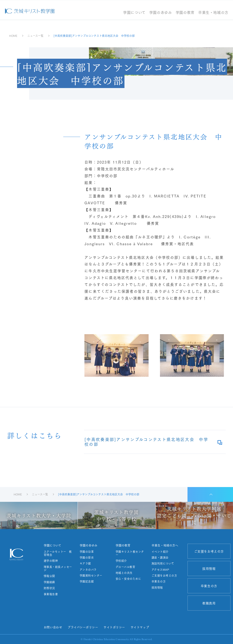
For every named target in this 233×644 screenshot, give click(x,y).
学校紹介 (121, 561)
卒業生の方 (159, 581)
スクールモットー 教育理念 (58, 553)
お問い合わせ (53, 627)
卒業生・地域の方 (213, 13)
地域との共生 (124, 573)
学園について (134, 13)
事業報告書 (51, 594)
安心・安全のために (128, 579)
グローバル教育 (125, 567)
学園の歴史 (87, 558)
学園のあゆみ (161, 13)
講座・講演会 (160, 558)
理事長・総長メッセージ (58, 569)
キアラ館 (85, 563)
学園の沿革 (87, 552)
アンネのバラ (88, 570)
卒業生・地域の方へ (165, 545)
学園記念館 (87, 581)
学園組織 (49, 582)
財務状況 (49, 588)
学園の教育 (185, 13)
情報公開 (49, 576)
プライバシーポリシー (83, 627)
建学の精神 (51, 561)
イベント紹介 (160, 552)
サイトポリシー (114, 627)
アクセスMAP (160, 570)
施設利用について (163, 563)
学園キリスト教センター (130, 553)
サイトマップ (140, 627)
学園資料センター (91, 576)
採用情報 (157, 588)
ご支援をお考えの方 (164, 576)
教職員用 (209, 603)
